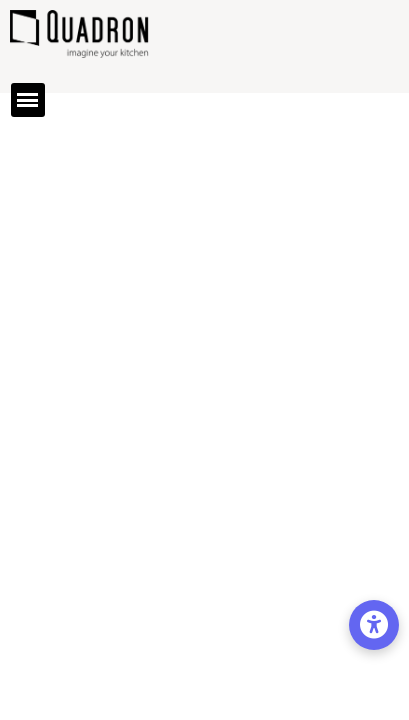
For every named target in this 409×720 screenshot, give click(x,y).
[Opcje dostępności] (374, 625)
